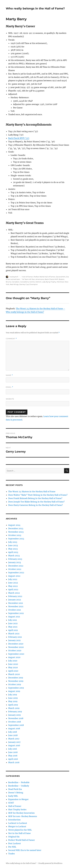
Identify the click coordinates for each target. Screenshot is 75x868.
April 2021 (13, 630)
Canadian (16, 282)
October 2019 (15, 684)
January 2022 (15, 600)
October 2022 (15, 569)
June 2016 (13, 752)
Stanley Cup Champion (28, 284)
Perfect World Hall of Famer (44, 277)
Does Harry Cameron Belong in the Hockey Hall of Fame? (36, 505)
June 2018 (13, 735)
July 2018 (13, 732)
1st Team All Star (28, 279)
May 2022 (13, 586)
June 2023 (13, 545)
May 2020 (13, 667)
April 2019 (13, 705)
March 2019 (14, 708)
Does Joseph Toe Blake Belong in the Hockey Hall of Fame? (36, 502)
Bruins (8, 282)
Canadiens (24, 282)
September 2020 (16, 654)
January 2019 (14, 715)
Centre (32, 282)
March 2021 (14, 634)
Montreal (60, 282)
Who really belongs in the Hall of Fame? (35, 8)
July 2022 (13, 579)
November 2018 (16, 718)
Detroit (38, 282)
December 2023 (16, 528)
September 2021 (16, 613)
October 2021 (15, 610)
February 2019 (15, 712)
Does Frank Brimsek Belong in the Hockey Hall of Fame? (35, 498)
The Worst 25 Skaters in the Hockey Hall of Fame (32, 492)
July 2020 (13, 661)
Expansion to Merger (18, 799)
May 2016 (13, 756)
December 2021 (16, 603)
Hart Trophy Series (17, 810)
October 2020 (15, 651)
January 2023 (15, 562)
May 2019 (13, 701)
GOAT (11, 803)
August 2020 (14, 657)
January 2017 (14, 742)
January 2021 (14, 640)
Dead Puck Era (15, 789)
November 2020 (16, 647)
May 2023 (13, 549)
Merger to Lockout (17, 826)
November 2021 (16, 606)
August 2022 (14, 576)
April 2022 (13, 589)
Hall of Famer (28, 277)
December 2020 (16, 644)
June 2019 (13, 698)
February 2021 (15, 637)
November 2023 (16, 532)
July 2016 (13, 749)
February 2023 (15, 559)
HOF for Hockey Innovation (21, 813)
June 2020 (13, 664)
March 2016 (14, 762)
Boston (62, 279)
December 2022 (16, 566)
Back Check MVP (51, 279)
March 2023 (14, 556)
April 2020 (13, 671)
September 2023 (16, 539)
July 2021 (13, 620)
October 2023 (15, 535)
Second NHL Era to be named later (25, 850)
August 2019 (14, 691)
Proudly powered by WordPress (50, 863)
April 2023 (13, 552)
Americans (40, 279)
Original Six (14, 837)
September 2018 (16, 725)
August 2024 (14, 525)
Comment (11, 339)
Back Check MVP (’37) (19, 138)
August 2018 (14, 728)
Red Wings (14, 284)
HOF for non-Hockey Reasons (23, 816)
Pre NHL (12, 847)
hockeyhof (14, 277)
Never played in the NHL (20, 830)
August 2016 (14, 745)
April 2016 (13, 759)
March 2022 (14, 593)
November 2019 (16, 681)
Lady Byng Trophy (49, 282)
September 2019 (16, 688)
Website (10, 399)
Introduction (14, 820)
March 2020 (14, 674)
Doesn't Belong (16, 793)
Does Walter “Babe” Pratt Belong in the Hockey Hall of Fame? (38, 495)
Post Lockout (15, 843)
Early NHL (13, 796)
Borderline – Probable (19, 782)
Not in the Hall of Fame (19, 833)
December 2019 (16, 678)
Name (9, 375)
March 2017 (14, 739)
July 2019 (13, 695)
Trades (12, 854)
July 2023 (13, 542)
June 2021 (13, 623)
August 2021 (14, 617)
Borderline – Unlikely (19, 786)
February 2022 (15, 596)
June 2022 (13, 583)
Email (9, 387)
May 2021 (13, 627)
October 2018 (15, 722)
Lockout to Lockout (18, 823)
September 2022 (16, 573)
